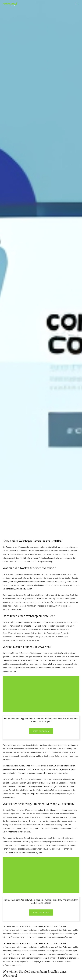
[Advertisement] (41, 510)
